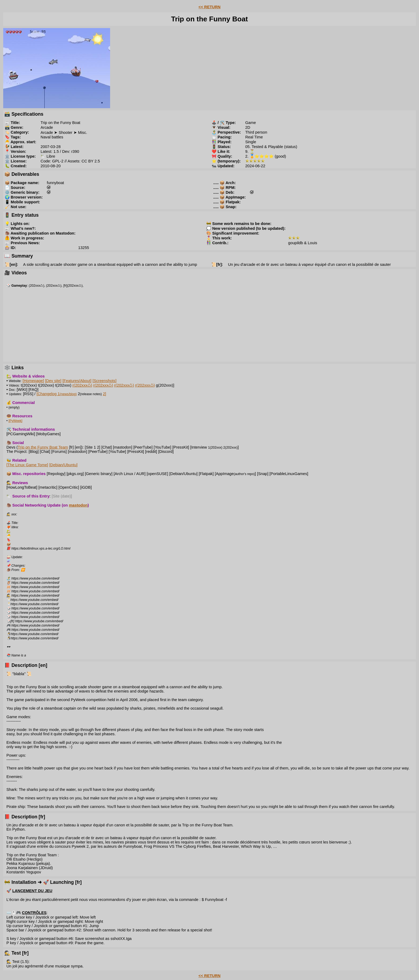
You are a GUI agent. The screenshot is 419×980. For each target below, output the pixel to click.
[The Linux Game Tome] (27, 465)
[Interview (206, 447)
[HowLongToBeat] (22, 487)
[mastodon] (123, 447)
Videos (14, 386)
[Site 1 (90, 447)
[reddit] (151, 452)
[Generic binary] (98, 474)
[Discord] (166, 452)
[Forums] (59, 452)
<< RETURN (210, 7)
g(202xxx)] (165, 385)
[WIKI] (22, 390)
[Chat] (106, 447)
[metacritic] (48, 487)
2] (104, 394)
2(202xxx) (231, 448)
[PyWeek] (15, 421)
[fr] (71, 447)
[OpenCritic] (69, 487)
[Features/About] (77, 381)
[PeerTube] (143, 447)
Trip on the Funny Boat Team (43, 447)
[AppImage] (235, 474)
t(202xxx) (29, 385)
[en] (78, 447)
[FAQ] (33, 390)
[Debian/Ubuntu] (63, 465)
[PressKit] (181, 447)
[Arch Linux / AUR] (130, 474)
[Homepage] (33, 381)
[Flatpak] (206, 474)
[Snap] (263, 474)
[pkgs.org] (75, 474)
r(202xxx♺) (82, 385)
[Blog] (34, 452)
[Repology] (56, 474)
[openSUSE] (158, 474)
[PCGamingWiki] (21, 434)
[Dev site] (53, 381)
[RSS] (28, 394)
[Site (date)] (62, 496)
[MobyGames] (49, 434)
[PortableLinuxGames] (289, 474)
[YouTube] (162, 447)
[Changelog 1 (57, 394)
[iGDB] (86, 487)
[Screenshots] (104, 381)
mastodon (78, 505)
